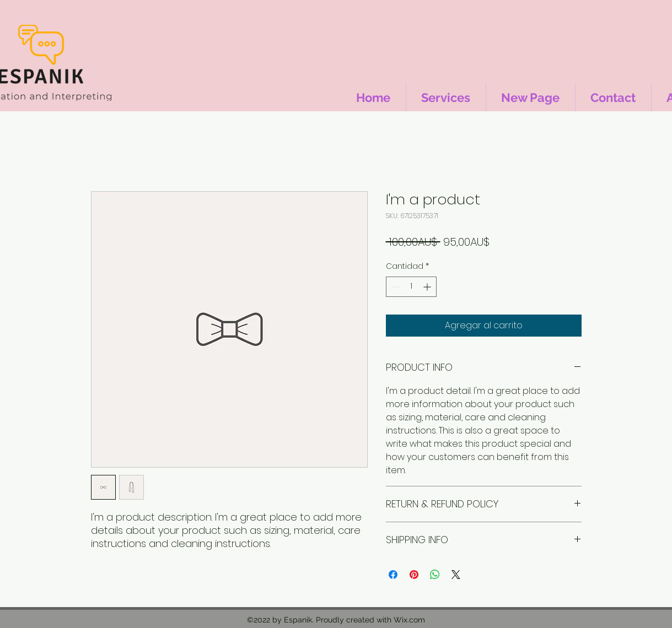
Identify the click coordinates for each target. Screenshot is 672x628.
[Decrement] (394, 287)
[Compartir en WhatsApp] (435, 575)
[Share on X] (456, 575)
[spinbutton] (411, 287)
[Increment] (428, 287)
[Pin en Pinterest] (414, 575)
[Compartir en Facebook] (393, 575)
